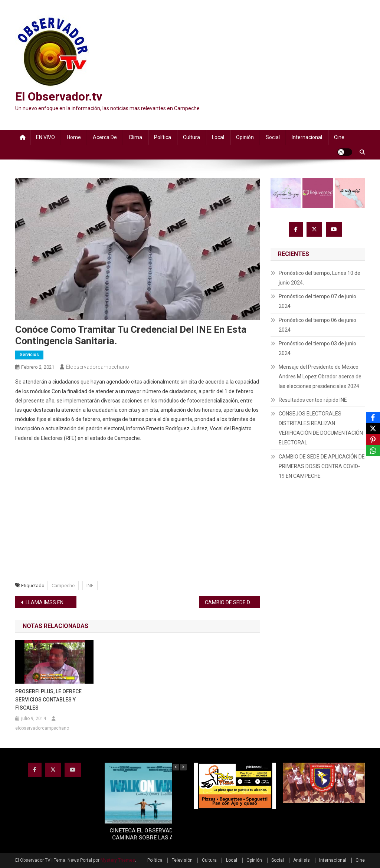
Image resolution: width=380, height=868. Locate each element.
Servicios (29, 355)
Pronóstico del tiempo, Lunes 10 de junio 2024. (320, 278)
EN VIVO (45, 137)
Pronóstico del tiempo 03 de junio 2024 (317, 348)
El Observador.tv (59, 96)
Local (218, 137)
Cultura (191, 137)
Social (273, 137)
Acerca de (105, 137)
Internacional (307, 137)
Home (74, 137)
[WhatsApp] (373, 451)
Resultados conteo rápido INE (313, 400)
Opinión (245, 137)
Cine (339, 137)
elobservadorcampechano (98, 367)
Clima (135, 137)
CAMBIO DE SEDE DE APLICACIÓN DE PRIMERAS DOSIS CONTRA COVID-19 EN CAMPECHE (232, 602)
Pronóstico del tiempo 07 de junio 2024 (317, 301)
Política (163, 137)
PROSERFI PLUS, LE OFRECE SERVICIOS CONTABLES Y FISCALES (48, 700)
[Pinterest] (373, 440)
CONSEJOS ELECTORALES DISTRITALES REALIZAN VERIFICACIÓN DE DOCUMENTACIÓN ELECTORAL (321, 428)
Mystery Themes (118, 860)
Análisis (302, 860)
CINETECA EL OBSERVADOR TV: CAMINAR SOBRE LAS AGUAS (150, 834)
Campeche (63, 586)
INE (90, 586)
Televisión (182, 860)
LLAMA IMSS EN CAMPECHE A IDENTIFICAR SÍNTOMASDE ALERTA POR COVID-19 (51, 602)
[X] (373, 428)
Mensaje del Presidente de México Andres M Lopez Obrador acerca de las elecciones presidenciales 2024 (320, 377)
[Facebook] (373, 417)
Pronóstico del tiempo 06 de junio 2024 (317, 325)
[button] (183, 767)
